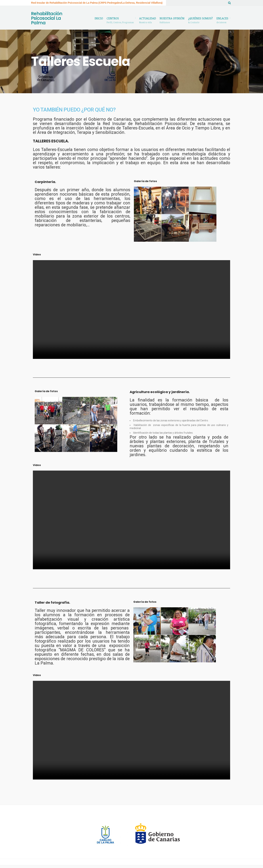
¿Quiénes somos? (200, 20)
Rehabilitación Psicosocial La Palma (47, 20)
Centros (120, 20)
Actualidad (148, 20)
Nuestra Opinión (172, 20)
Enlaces (222, 20)
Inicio (99, 18)
